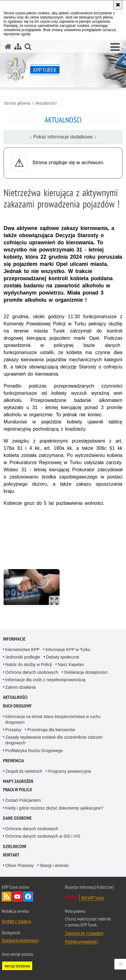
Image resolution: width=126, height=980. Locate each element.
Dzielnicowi (15, 846)
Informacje (14, 639)
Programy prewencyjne (70, 771)
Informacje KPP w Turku (68, 650)
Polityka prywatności (81, 941)
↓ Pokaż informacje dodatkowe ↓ (63, 137)
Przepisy (13, 730)
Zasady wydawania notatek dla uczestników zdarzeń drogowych (54, 740)
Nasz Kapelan (71, 664)
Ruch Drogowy (17, 706)
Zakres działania (21, 687)
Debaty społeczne (63, 657)
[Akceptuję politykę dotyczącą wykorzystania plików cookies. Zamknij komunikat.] (118, 5)
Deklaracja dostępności (86, 672)
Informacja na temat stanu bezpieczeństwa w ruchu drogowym (53, 719)
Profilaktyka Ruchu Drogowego (34, 751)
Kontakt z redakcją (16, 921)
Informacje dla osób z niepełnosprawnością (45, 680)
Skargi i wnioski (54, 865)
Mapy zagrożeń (18, 781)
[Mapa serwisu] (18, 47)
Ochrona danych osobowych (32, 672)
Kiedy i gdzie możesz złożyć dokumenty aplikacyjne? (54, 808)
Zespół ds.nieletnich (24, 771)
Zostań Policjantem (23, 800)
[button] (115, 47)
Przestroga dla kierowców (51, 730)
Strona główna (17, 103)
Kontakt (11, 855)
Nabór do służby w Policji (29, 664)
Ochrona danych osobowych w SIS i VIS (43, 836)
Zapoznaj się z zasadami (84, 933)
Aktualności (46, 103)
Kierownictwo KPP (22, 650)
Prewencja (13, 761)
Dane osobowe (17, 818)
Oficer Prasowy (20, 865)
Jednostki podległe (23, 657)
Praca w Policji (18, 790)
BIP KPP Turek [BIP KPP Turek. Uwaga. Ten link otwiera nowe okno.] (93, 898)
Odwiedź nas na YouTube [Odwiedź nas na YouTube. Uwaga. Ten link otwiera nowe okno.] (17, 897)
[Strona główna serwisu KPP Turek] (8, 47)
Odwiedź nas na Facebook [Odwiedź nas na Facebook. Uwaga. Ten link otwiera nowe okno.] (28, 897)
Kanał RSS (7, 897)
